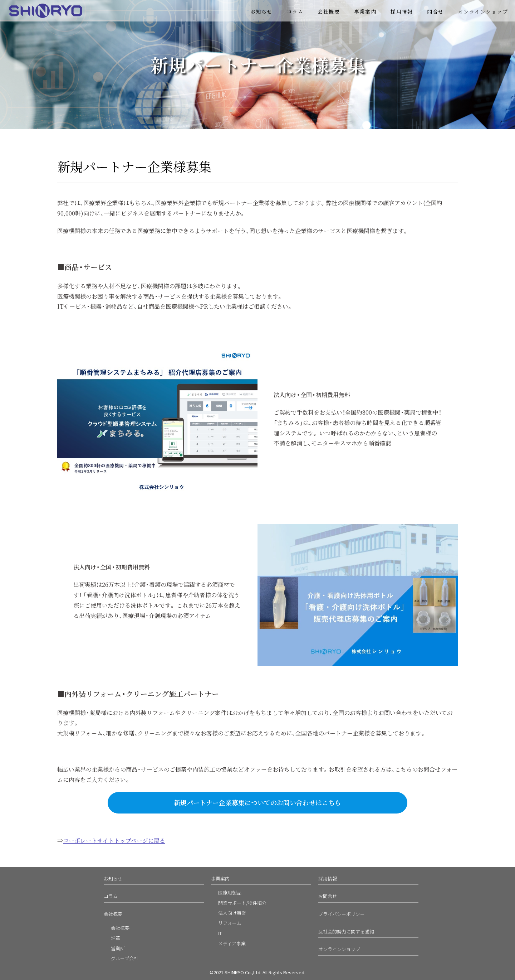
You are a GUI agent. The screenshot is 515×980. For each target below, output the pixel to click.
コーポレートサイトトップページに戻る (114, 840)
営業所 (118, 948)
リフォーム (230, 923)
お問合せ (328, 896)
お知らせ (261, 11)
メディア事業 (232, 943)
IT (220, 933)
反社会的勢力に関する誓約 (346, 931)
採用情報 (402, 11)
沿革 (116, 938)
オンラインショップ (483, 11)
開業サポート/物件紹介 (242, 903)
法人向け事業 (232, 913)
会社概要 (329, 11)
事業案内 (365, 11)
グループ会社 (125, 958)
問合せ (435, 11)
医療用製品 (230, 892)
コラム (295, 11)
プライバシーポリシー (342, 914)
